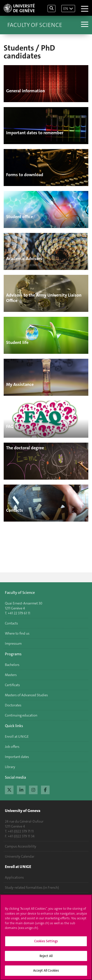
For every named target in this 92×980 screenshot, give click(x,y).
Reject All (46, 958)
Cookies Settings (46, 943)
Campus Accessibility (21, 846)
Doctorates (13, 705)
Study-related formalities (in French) (32, 887)
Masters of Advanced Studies (26, 695)
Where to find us (17, 633)
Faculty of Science (35, 25)
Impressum (13, 643)
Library (10, 767)
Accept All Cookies (46, 972)
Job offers (12, 747)
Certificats (12, 685)
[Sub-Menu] (84, 25)
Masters (11, 675)
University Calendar (20, 856)
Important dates (17, 757)
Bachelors (12, 665)
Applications (14, 877)
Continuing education (21, 715)
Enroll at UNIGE (17, 736)
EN (66, 9)
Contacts (11, 623)
